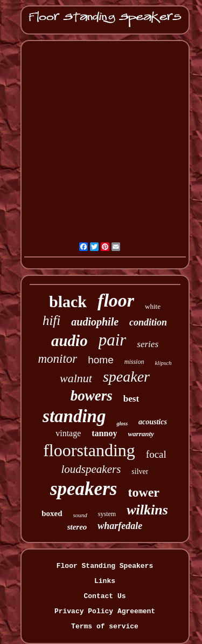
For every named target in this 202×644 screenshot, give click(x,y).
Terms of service (105, 626)
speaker (126, 377)
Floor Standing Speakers (105, 566)
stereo (77, 527)
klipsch (163, 363)
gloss (122, 423)
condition (148, 322)
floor (116, 300)
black (68, 301)
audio (69, 341)
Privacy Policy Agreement (105, 611)
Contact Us (105, 596)
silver (140, 472)
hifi (51, 320)
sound (80, 515)
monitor (57, 359)
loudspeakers (91, 469)
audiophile (95, 322)
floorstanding (89, 450)
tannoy (104, 433)
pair (113, 340)
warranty (141, 434)
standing (74, 416)
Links (105, 581)
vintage (68, 433)
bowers (92, 396)
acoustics (153, 422)
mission (134, 362)
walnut (76, 378)
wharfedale (120, 526)
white (153, 306)
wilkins (147, 510)
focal (156, 454)
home (101, 360)
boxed (52, 513)
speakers (83, 489)
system (107, 514)
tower (144, 492)
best (131, 399)
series (148, 344)
